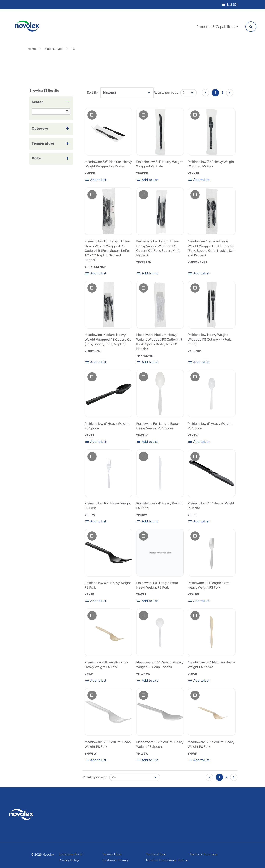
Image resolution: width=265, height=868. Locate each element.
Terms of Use (112, 854)
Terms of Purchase (204, 854)
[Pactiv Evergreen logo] (29, 814)
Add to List (96, 183)
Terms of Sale (156, 854)
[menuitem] (215, 27)
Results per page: (166, 96)
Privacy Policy (69, 860)
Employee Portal (71, 854)
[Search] (249, 26)
